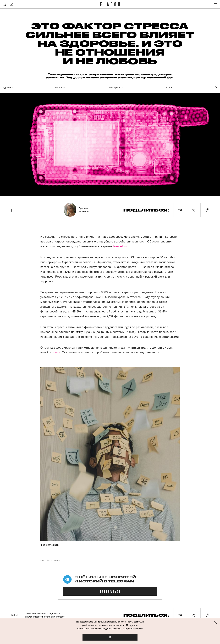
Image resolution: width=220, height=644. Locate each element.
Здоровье (8, 88)
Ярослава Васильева (84, 210)
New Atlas (120, 246)
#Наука (28, 617)
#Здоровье (30, 613)
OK (110, 637)
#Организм (50, 617)
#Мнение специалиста (49, 613)
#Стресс (60, 617)
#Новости (38, 617)
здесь (56, 352)
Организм (60, 88)
